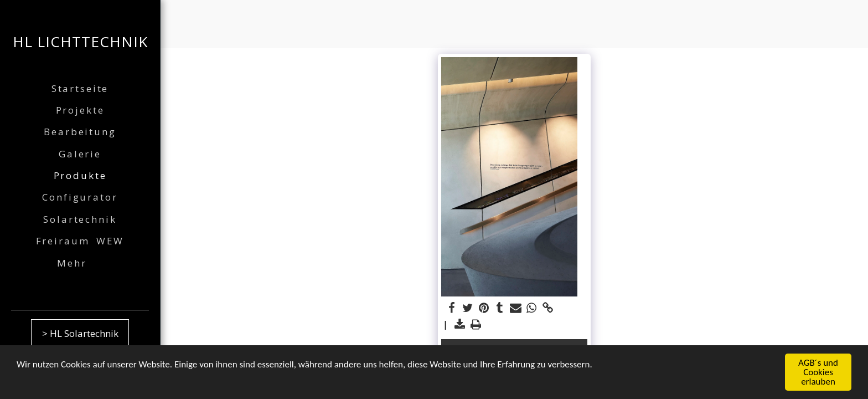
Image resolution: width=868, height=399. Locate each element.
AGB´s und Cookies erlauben (818, 373)
